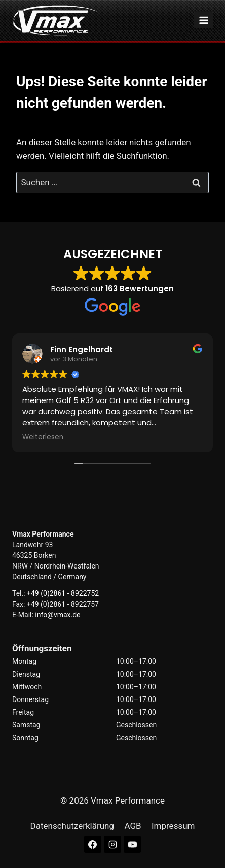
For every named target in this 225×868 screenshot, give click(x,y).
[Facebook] (93, 844)
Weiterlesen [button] (43, 437)
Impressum (173, 826)
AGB (133, 826)
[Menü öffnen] (203, 20)
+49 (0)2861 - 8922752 (63, 593)
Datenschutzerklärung (72, 826)
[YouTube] (132, 844)
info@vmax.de (58, 615)
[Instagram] (113, 844)
